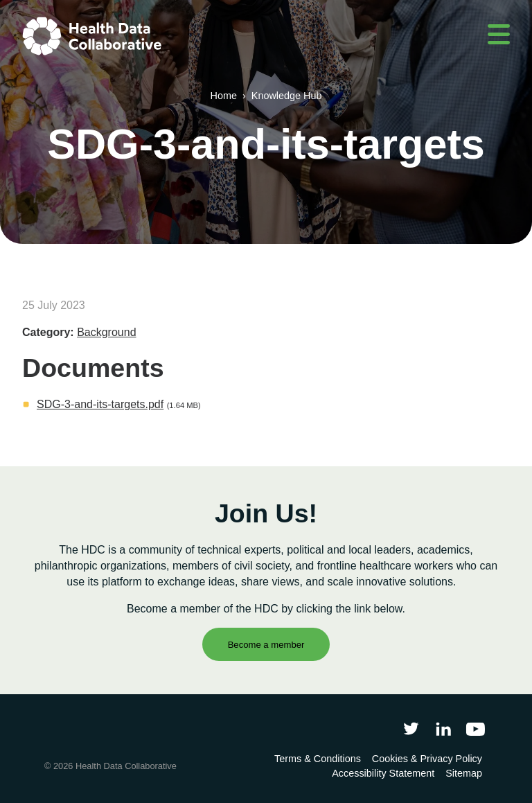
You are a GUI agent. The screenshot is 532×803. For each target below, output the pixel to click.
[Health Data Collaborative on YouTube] (476, 729)
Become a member (266, 645)
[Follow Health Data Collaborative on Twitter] (411, 729)
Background (106, 332)
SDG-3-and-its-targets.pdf (100, 404)
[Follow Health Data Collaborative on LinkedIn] (443, 729)
